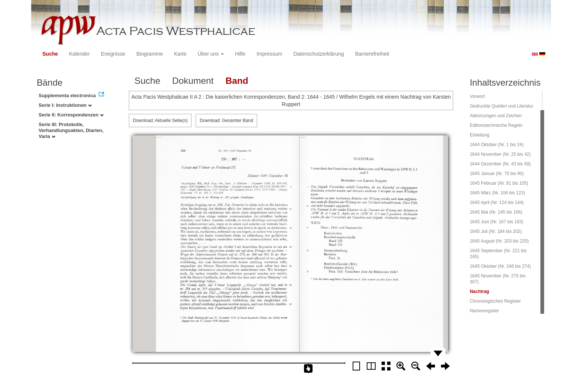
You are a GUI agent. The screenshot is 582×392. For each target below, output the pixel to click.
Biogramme (150, 54)
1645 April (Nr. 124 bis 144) (497, 202)
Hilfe (240, 54)
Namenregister (485, 311)
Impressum (269, 54)
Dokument (193, 81)
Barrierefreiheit (372, 54)
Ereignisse (113, 54)
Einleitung (480, 135)
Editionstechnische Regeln (496, 125)
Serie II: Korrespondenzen (71, 115)
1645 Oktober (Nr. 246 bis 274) (501, 266)
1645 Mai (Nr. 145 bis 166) (496, 212)
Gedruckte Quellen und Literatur (502, 106)
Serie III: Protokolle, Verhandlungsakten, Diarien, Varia (71, 130)
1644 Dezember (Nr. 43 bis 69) (500, 164)
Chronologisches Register (495, 301)
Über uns (211, 54)
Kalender (79, 54)
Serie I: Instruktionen (65, 105)
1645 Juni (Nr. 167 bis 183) (497, 222)
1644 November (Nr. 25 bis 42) (500, 154)
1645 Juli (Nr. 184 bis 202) (496, 231)
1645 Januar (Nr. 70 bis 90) (497, 174)
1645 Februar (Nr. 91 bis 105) (499, 183)
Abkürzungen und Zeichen (496, 116)
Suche (50, 54)
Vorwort (478, 96)
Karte (180, 54)
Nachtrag (480, 291)
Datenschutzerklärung (318, 54)
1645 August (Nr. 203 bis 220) (499, 241)
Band (237, 81)
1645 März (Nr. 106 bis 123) (498, 193)
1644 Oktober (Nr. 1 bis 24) (497, 145)
